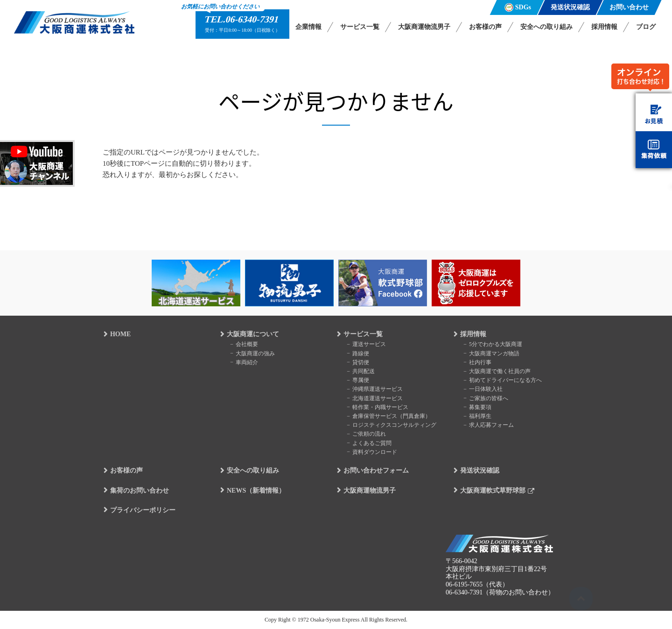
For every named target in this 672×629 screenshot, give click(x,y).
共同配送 (362, 371)
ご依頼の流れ (368, 434)
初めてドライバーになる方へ (504, 380)
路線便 (359, 353)
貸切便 (359, 362)
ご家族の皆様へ (487, 398)
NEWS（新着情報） (255, 491)
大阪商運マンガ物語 (493, 353)
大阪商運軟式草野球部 (492, 491)
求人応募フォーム (490, 425)
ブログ (646, 27)
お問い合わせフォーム (375, 471)
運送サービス (368, 344)
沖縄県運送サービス (376, 389)
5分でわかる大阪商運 (494, 344)
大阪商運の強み (254, 353)
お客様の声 (485, 27)
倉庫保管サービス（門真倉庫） (390, 416)
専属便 (359, 380)
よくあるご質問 (371, 443)
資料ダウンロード (373, 452)
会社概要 (245, 344)
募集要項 (479, 407)
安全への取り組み (546, 27)
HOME (119, 335)
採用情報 (604, 27)
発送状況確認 (479, 471)
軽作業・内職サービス (379, 407)
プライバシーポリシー (142, 510)
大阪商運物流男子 (424, 27)
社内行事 (479, 362)
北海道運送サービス (376, 398)
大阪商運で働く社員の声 (498, 371)
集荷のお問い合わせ (139, 491)
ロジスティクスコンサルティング (393, 425)
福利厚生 (479, 416)
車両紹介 (245, 362)
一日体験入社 (484, 389)
